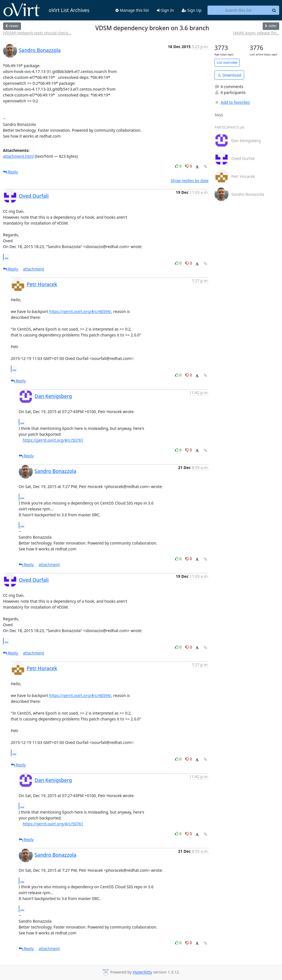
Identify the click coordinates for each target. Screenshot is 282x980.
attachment (34, 269)
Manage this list (132, 10)
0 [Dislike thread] (189, 166)
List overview (227, 63)
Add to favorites (232, 102)
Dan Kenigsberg (53, 396)
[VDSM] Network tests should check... (37, 33)
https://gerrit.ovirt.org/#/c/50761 (53, 440)
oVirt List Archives (46, 10)
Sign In (165, 10)
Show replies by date (190, 181)
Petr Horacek (42, 284)
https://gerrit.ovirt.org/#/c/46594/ (80, 311)
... (7, 257)
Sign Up (192, 10)
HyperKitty (142, 972)
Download (229, 75)
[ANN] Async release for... (256, 33)
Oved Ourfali (34, 196)
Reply (11, 172)
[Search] (274, 10)
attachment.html (18, 156)
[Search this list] (238, 10)
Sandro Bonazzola (40, 50)
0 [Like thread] (179, 166)
